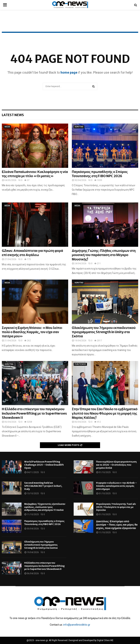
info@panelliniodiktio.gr (77, 625)
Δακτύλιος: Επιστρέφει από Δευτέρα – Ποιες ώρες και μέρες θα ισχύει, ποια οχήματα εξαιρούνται (117, 525)
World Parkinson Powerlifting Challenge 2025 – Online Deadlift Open (44, 465)
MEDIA (7, 127)
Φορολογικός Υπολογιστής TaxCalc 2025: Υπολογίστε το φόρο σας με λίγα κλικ (116, 507)
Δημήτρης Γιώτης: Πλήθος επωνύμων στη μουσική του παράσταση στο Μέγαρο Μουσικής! (104, 255)
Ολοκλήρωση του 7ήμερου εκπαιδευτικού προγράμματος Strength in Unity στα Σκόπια (104, 332)
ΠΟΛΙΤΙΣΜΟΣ (80, 364)
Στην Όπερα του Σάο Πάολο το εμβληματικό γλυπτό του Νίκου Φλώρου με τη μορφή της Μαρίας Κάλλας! (105, 413)
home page (69, 72)
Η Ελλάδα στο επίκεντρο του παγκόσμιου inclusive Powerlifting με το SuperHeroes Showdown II (34, 413)
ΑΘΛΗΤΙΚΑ (79, 127)
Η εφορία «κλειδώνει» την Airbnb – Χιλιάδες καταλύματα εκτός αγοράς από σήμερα (116, 486)
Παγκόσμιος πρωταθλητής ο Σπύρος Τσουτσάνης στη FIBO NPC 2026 (100, 174)
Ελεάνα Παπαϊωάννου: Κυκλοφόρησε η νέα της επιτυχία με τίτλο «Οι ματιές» (35, 174)
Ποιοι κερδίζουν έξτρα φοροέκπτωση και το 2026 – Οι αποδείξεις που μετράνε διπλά (116, 465)
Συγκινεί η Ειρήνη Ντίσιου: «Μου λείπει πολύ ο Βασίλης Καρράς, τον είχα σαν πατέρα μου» (32, 332)
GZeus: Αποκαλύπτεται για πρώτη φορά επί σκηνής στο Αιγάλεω (32, 253)
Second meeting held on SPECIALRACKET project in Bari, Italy (43, 486)
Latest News (13, 115)
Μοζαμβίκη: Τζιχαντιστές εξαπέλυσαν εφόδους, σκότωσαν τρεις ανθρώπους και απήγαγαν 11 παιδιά (45, 507)
